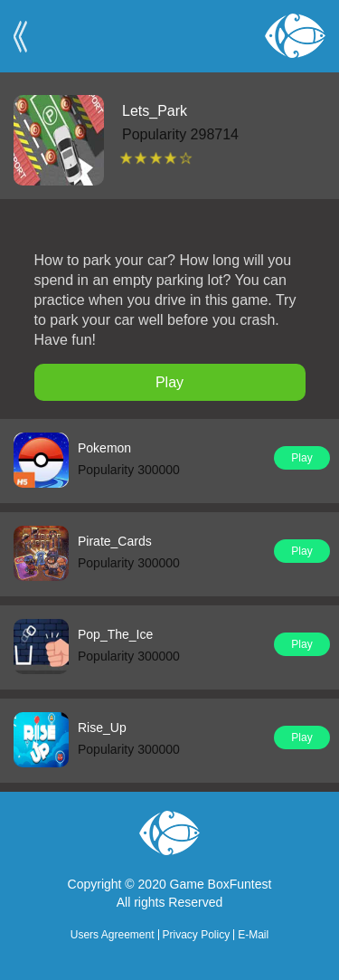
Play (169, 382)
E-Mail (253, 935)
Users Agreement (113, 935)
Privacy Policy (197, 935)
